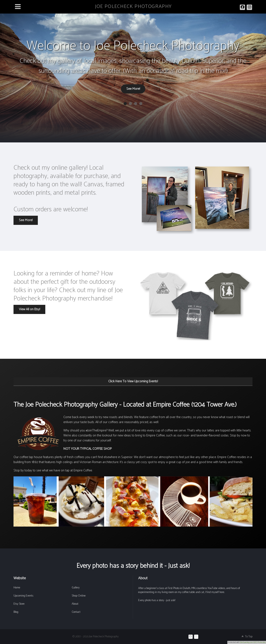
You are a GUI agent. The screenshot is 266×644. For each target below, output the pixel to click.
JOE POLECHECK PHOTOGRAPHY (133, 7)
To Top (247, 637)
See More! (133, 89)
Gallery (76, 588)
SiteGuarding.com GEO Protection (253, 642)
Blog (16, 612)
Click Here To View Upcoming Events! (133, 381)
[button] (125, 104)
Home (17, 588)
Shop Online (79, 596)
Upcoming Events (23, 596)
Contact (76, 612)
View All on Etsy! (29, 309)
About (75, 604)
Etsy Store (19, 604)
